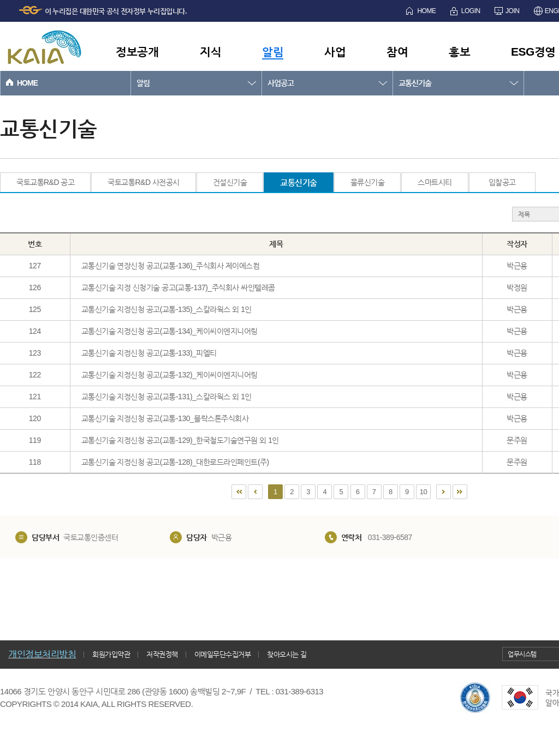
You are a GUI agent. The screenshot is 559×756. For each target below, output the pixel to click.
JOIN (512, 11)
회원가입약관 (111, 654)
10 (423, 492)
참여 (397, 52)
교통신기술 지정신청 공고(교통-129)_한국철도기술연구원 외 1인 (180, 440)
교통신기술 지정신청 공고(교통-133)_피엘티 (149, 353)
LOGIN (471, 11)
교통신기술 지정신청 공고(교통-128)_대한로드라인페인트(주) (175, 462)
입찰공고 (502, 182)
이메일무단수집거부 (223, 654)
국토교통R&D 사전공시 (143, 182)
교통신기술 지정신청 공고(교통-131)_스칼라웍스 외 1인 (166, 397)
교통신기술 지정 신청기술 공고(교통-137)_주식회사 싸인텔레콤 (178, 287)
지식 (210, 52)
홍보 (459, 52)
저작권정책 (162, 654)
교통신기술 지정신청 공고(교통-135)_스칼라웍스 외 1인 (166, 309)
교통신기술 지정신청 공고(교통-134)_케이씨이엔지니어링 (170, 331)
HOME (426, 11)
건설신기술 (230, 182)
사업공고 (281, 83)
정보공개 (137, 52)
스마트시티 (435, 182)
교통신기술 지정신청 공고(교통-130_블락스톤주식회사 (165, 418)
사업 (335, 52)
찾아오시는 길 (287, 654)
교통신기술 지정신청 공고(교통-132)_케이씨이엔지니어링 (170, 375)
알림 (273, 52)
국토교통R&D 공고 (45, 182)
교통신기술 (415, 83)
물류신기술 (368, 182)
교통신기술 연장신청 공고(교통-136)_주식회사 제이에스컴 (171, 266)
